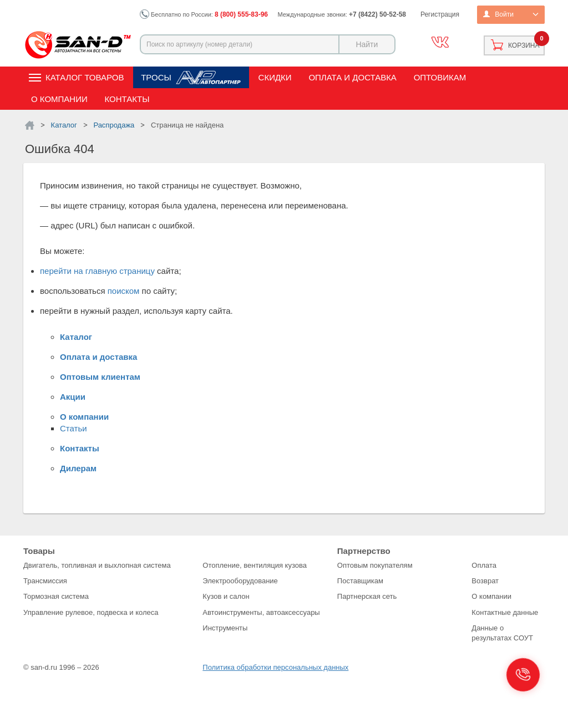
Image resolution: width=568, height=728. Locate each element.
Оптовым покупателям (375, 565)
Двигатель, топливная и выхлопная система (97, 565)
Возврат (485, 581)
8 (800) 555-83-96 (241, 14)
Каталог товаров (85, 77)
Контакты (127, 99)
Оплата (484, 565)
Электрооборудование (240, 581)
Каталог (76, 337)
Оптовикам (440, 77)
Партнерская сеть (367, 596)
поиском (124, 291)
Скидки (275, 77)
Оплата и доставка (353, 77)
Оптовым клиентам (100, 377)
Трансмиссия (45, 581)
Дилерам (78, 468)
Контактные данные (505, 612)
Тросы (156, 77)
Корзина (524, 45)
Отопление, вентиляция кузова (255, 565)
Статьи (73, 428)
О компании (59, 99)
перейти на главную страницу (97, 271)
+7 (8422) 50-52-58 (377, 14)
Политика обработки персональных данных (275, 667)
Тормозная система (56, 596)
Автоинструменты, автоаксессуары (261, 612)
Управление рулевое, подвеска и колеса (91, 612)
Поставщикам (360, 581)
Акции (73, 397)
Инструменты (225, 628)
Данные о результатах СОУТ (502, 633)
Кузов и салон (226, 596)
